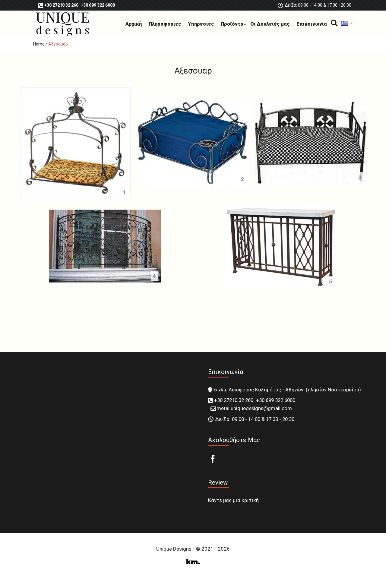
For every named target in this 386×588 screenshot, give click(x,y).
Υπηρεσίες (201, 24)
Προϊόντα (232, 24)
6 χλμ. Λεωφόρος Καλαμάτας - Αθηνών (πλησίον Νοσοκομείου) (288, 390)
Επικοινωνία (312, 24)
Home (39, 44)
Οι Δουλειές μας (270, 24)
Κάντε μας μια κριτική (233, 500)
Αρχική (134, 24)
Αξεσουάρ (58, 44)
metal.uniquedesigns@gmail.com (254, 408)
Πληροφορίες (165, 24)
